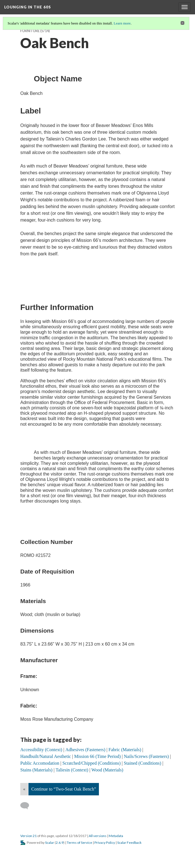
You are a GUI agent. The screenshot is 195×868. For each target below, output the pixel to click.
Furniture (30, 31)
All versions (98, 836)
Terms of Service (79, 843)
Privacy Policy (105, 843)
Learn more (122, 23)
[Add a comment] (27, 806)
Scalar (50, 843)
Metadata (116, 836)
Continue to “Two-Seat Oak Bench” (64, 789)
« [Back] (24, 789)
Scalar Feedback (129, 843)
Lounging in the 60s (28, 7)
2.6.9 (60, 843)
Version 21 (28, 836)
